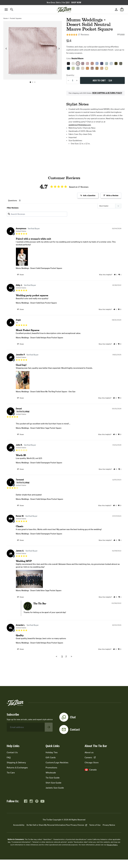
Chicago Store (92, 763)
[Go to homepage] (64, 10)
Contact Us (12, 752)
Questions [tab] (13, 201)
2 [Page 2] (66, 656)
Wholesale (51, 773)
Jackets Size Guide (55, 788)
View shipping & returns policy (107, 93)
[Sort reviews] (109, 206)
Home (6, 18)
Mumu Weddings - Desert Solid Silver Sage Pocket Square (39, 428)
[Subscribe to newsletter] (49, 727)
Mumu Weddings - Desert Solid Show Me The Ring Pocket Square (41, 392)
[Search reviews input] (37, 214)
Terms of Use (95, 825)
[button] (30, 82)
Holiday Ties (52, 752)
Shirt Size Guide (53, 783)
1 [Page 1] (62, 656)
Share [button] (20, 275)
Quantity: (70, 75)
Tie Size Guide (53, 778)
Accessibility (19, 825)
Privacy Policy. (112, 845)
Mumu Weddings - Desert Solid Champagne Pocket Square (39, 268)
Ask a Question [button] (89, 195)
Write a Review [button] (112, 195)
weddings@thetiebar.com (80, 125)
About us (89, 752)
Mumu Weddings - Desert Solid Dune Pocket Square (36, 303)
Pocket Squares (16, 18)
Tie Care (11, 773)
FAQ (9, 757)
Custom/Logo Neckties (57, 763)
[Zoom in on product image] (33, 50)
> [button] (71, 656)
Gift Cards (51, 757)
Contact (75, 730)
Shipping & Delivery (16, 763)
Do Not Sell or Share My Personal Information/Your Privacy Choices (57, 825)
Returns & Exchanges (17, 768)
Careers (90, 757)
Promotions (51, 768)
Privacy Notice (109, 825)
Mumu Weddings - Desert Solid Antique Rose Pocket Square (39, 338)
